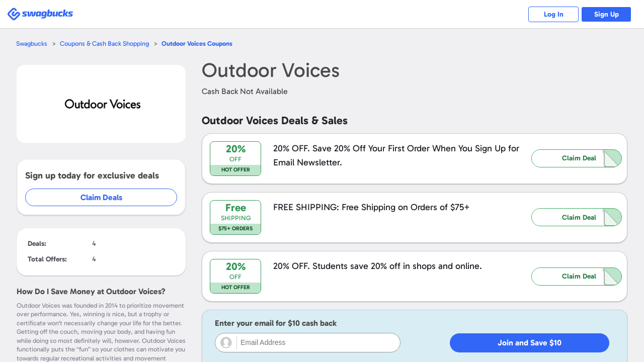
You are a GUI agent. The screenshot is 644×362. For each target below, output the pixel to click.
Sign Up (607, 14)
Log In (554, 14)
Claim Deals (101, 197)
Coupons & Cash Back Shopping (104, 43)
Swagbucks (32, 43)
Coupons (197, 43)
